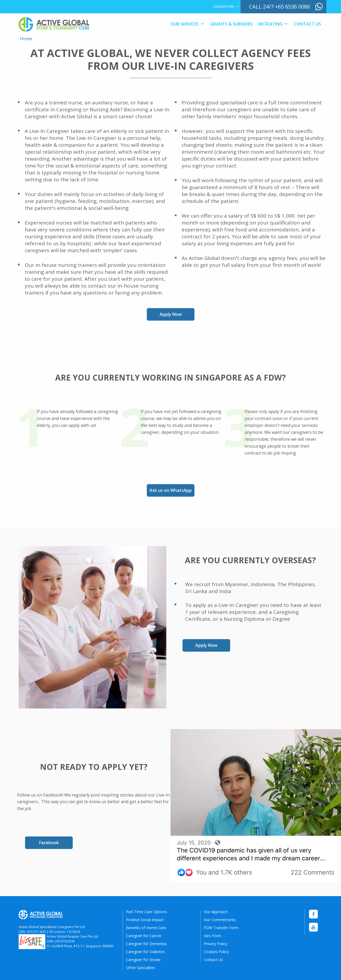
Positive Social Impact (145, 920)
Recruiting (270, 24)
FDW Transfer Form (221, 928)
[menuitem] (225, 7)
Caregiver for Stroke (143, 960)
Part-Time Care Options (147, 912)
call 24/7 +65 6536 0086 (279, 7)
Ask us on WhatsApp (171, 490)
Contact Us (307, 24)
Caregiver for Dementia (146, 944)
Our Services (185, 24)
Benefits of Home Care (146, 928)
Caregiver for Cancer (144, 936)
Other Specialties (141, 968)
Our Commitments (220, 920)
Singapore (224, 7)
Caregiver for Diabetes (145, 952)
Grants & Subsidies (232, 24)
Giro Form (213, 936)
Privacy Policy (216, 944)
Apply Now (171, 314)
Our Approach (216, 912)
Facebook (49, 843)
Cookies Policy (216, 952)
